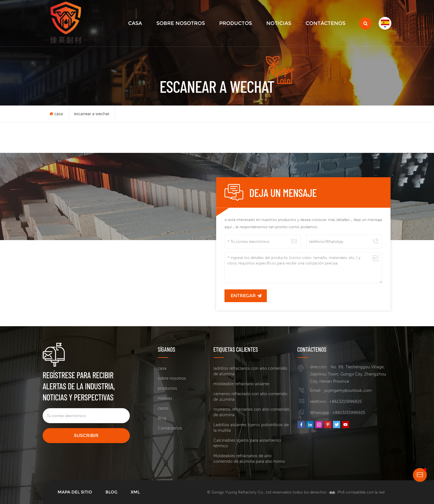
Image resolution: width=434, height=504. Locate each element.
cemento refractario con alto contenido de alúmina (250, 396)
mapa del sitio (75, 492)
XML (135, 492)
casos (163, 408)
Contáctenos (325, 23)
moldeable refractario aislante (241, 384)
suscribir (86, 435)
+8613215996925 (345, 401)
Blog (162, 418)
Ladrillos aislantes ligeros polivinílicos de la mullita (251, 427)
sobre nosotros (181, 23)
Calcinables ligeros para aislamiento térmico (247, 443)
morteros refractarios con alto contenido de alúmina (251, 412)
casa (135, 23)
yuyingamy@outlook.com (348, 390)
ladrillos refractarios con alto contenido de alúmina (250, 371)
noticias (279, 23)
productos (236, 23)
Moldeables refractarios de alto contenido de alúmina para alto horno (249, 458)
